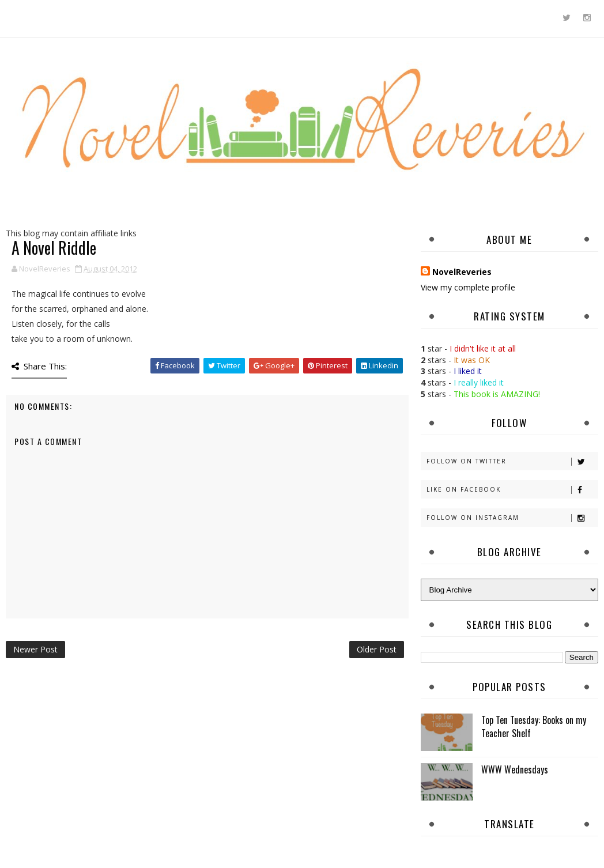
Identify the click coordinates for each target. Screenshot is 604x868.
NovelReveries (462, 272)
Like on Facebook (512, 490)
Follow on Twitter (512, 461)
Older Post (377, 649)
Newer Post (35, 649)
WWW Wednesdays (515, 769)
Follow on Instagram (512, 518)
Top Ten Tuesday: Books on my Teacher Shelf (534, 726)
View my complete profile (468, 287)
